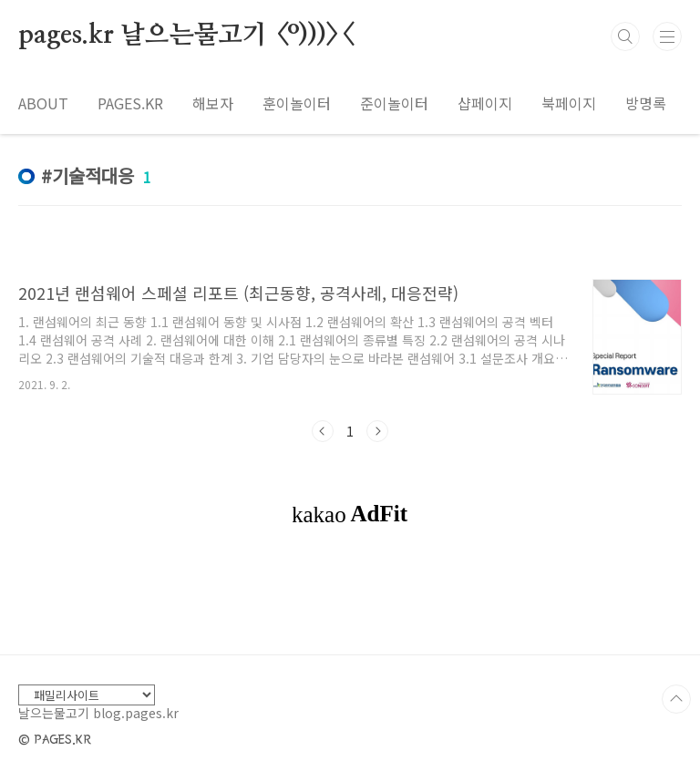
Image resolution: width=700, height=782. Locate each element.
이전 (323, 431)
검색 (625, 36)
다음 (377, 431)
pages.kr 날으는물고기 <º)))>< (185, 36)
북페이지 (569, 103)
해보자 (213, 103)
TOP (676, 699)
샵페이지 (485, 103)
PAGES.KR (130, 103)
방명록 (646, 103)
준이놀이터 (394, 103)
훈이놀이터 (297, 103)
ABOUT (43, 103)
